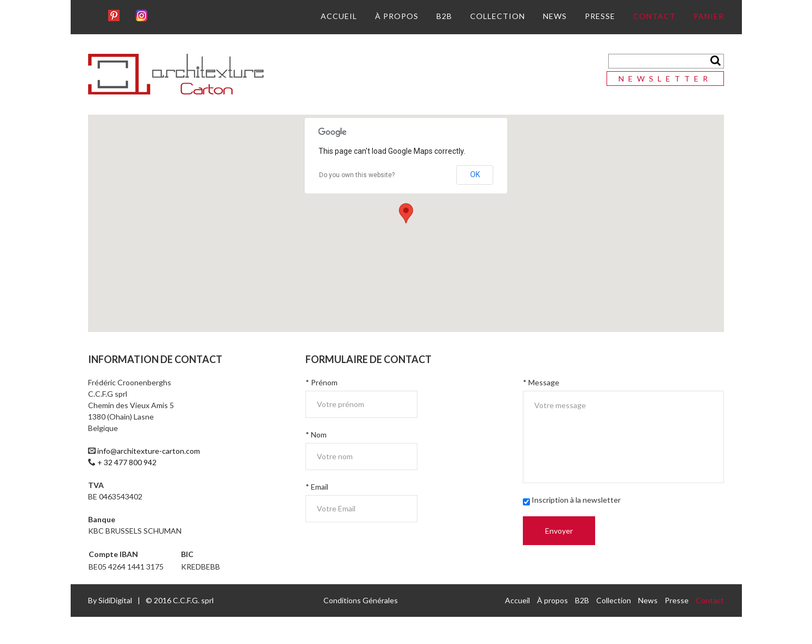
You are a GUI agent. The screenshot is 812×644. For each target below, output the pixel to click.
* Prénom (321, 382)
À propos (397, 16)
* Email (317, 487)
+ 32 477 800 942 (127, 462)
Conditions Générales (361, 600)
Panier (709, 16)
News (555, 16)
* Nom (316, 434)
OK (475, 174)
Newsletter (665, 79)
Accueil (339, 16)
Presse (600, 16)
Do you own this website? (357, 175)
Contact (654, 16)
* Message (541, 382)
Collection (498, 16)
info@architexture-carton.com (149, 451)
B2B (444, 16)
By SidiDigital (110, 600)
